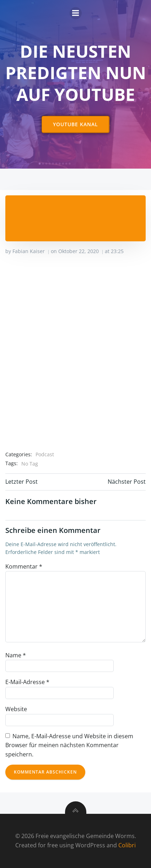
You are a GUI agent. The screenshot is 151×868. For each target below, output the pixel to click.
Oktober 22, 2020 (79, 251)
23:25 (117, 251)
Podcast (45, 454)
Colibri (127, 845)
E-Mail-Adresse (27, 682)
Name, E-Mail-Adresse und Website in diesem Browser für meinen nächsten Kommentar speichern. (69, 745)
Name (16, 655)
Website (16, 709)
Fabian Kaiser (29, 251)
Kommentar (24, 566)
